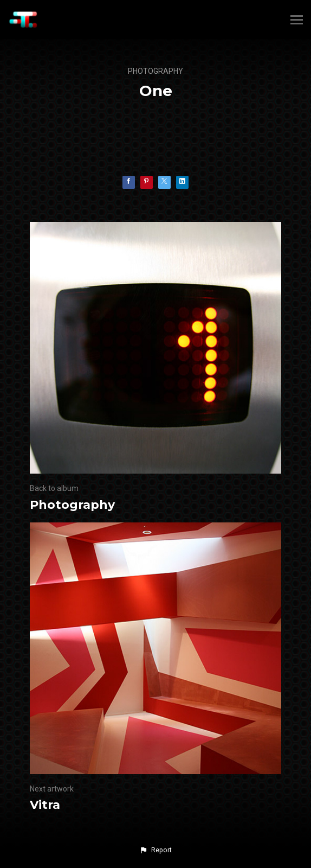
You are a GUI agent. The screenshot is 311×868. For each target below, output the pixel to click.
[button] (155, 850)
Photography (155, 71)
